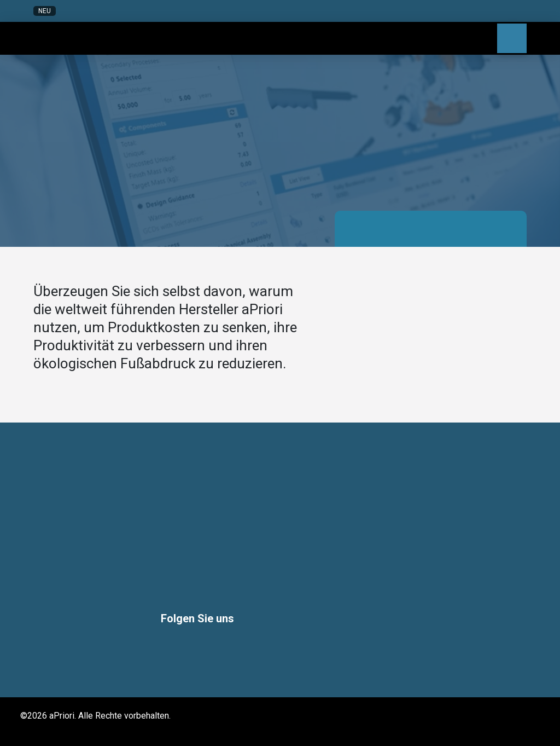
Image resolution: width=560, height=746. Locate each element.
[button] (436, 11)
